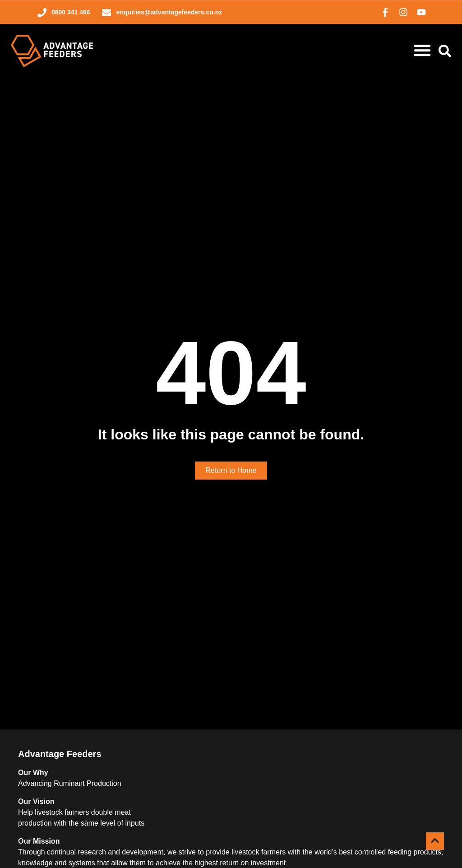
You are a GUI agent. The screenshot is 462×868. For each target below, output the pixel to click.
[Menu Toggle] (422, 50)
